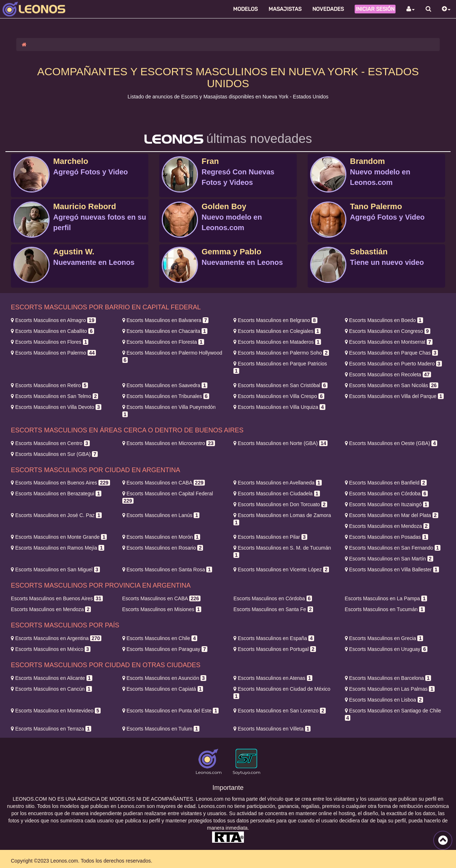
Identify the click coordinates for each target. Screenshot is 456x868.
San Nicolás (392, 385)
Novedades (328, 9)
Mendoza (387, 526)
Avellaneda (278, 483)
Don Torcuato (280, 504)
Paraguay (165, 649)
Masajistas (285, 9)
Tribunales (166, 396)
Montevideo (56, 711)
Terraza (51, 729)
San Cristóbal (280, 385)
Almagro (53, 320)
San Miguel (55, 570)
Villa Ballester (392, 570)
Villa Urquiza (279, 407)
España (274, 638)
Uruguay (386, 649)
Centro (50, 443)
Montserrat (389, 342)
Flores (50, 342)
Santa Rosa (167, 570)
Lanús (161, 515)
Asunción (164, 678)
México (51, 649)
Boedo (384, 320)
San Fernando (393, 548)
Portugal (275, 649)
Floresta (163, 342)
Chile (160, 638)
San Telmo (54, 396)
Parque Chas (391, 353)
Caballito (52, 331)
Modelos (245, 9)
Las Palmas (390, 689)
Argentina (56, 638)
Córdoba (386, 494)
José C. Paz (56, 515)
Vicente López (281, 570)
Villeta (272, 729)
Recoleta (388, 374)
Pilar (270, 537)
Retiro (49, 385)
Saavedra (165, 385)
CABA (164, 483)
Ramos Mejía (58, 548)
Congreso (388, 331)
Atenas (273, 678)
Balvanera (166, 320)
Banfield (386, 483)
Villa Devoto (56, 407)
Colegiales (277, 331)
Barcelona (388, 678)
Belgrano (275, 320)
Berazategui (56, 494)
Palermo (53, 353)
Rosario (163, 548)
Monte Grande (59, 537)
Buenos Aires (60, 483)
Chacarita (165, 331)
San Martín (389, 559)
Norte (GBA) (280, 443)
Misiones (162, 609)
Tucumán (385, 609)
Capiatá (163, 689)
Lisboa (384, 700)
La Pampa (386, 598)
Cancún (51, 689)
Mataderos (277, 342)
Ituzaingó (387, 504)
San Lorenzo (280, 711)
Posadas (387, 537)
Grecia (384, 638)
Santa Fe (273, 609)
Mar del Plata (392, 515)
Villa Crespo (279, 396)
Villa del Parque (394, 396)
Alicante (52, 678)
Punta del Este (171, 711)
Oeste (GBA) (391, 443)
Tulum (161, 729)
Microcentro (169, 443)
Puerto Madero (393, 364)
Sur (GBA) (54, 454)
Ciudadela (277, 494)
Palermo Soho (281, 353)
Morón (161, 537)
